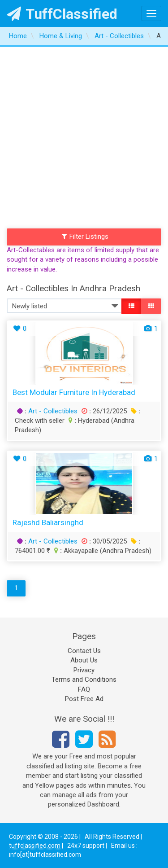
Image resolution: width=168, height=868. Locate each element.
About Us (84, 660)
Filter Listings (85, 237)
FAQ (84, 689)
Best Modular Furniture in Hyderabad (74, 392)
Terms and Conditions (84, 679)
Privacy (84, 670)
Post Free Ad (84, 699)
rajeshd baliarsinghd (48, 522)
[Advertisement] (84, 135)
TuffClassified (62, 14)
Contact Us (84, 651)
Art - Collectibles (53, 411)
